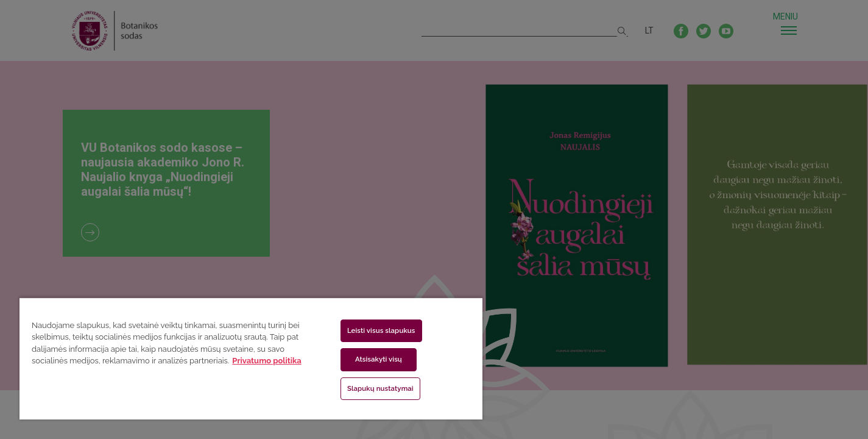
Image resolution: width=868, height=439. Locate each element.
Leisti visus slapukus (381, 330)
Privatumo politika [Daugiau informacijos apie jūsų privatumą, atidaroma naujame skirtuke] (266, 361)
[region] (251, 358)
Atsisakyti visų (379, 359)
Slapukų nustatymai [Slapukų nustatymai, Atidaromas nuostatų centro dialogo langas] (380, 388)
